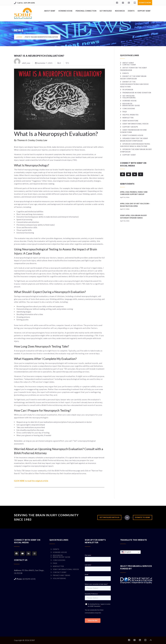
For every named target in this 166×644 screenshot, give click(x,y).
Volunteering (129, 98)
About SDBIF (50, 11)
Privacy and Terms (61, 575)
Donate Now (145, 3)
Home (20, 37)
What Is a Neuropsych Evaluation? (39, 56)
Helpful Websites (130, 115)
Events (131, 11)
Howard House (65, 11)
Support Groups (130, 127)
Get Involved (106, 11)
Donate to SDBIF (143, 517)
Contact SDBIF (129, 65)
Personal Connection (86, 11)
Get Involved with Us (109, 517)
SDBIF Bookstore (130, 121)
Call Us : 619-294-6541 (26, 3)
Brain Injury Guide (131, 106)
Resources (120, 11)
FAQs (125, 112)
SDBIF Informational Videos (136, 124)
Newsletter (128, 118)
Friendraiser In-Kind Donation (137, 93)
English (126, 552)
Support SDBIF (144, 11)
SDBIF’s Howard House (133, 135)
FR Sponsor (128, 90)
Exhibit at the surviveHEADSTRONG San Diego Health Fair (134, 84)
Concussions (129, 109)
